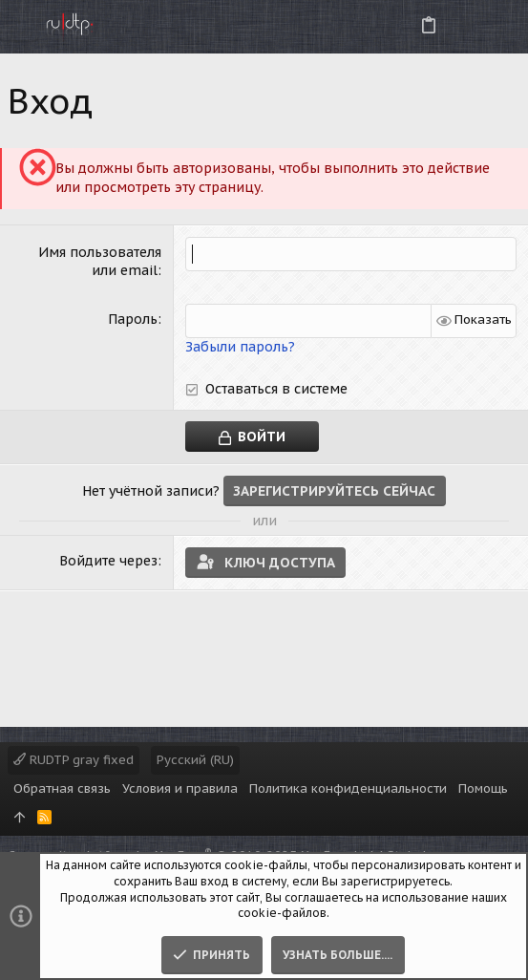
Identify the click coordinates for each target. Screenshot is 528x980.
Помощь (483, 788)
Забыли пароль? (240, 347)
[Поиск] (498, 26)
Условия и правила (180, 788)
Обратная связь (62, 788)
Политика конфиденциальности (348, 788)
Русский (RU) (195, 760)
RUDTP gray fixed (74, 760)
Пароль (133, 319)
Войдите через (108, 561)
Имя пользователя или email (100, 262)
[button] (19, 27)
